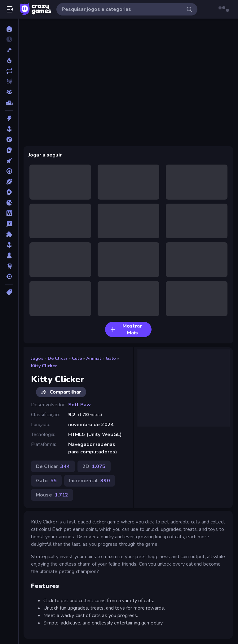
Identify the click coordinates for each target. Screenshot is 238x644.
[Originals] (9, 82)
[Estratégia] (9, 192)
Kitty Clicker (44, 366)
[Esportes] (9, 182)
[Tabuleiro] (9, 255)
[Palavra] (9, 213)
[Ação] (9, 118)
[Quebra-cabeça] (9, 234)
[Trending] (9, 60)
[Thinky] (9, 266)
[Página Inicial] (9, 29)
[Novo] (9, 50)
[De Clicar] (9, 161)
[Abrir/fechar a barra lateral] (10, 9)
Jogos (37, 358)
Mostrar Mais (126, 329)
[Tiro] (9, 276)
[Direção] (9, 171)
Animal (94, 358)
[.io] (9, 203)
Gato (111, 358)
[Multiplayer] (9, 92)
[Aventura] (9, 139)
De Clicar (58, 358)
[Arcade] (9, 129)
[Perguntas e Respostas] (9, 224)
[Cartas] (9, 150)
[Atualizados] (9, 71)
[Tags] (9, 292)
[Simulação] (9, 245)
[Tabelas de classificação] (9, 103)
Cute (77, 358)
